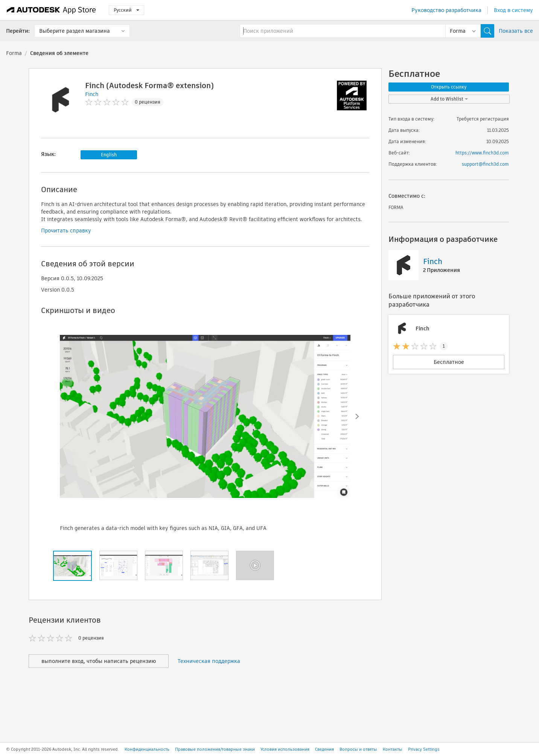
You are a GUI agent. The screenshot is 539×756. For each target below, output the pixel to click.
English (109, 155)
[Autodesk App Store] (51, 10)
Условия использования (285, 749)
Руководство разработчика (446, 10)
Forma (14, 53)
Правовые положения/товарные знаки (215, 749)
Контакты (393, 749)
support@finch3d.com (485, 164)
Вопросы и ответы (358, 749)
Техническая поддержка (209, 661)
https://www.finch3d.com (482, 153)
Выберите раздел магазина (75, 31)
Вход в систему (513, 10)
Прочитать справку (66, 231)
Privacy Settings (424, 749)
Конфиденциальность (147, 749)
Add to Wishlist (449, 99)
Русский (126, 10)
